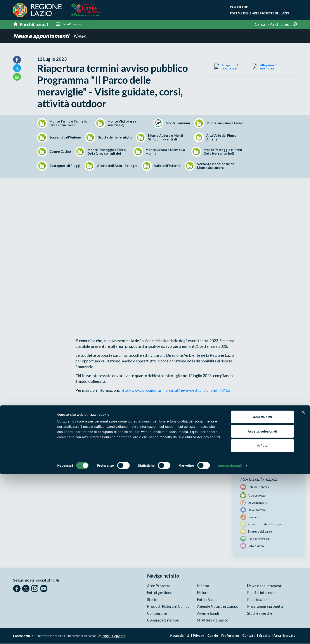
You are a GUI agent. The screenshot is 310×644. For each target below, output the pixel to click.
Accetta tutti (262, 587)
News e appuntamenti (43, 36)
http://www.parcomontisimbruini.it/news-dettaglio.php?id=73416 (177, 391)
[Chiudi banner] (303, 582)
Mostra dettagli (230, 635)
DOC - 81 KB (237, 67)
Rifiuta (262, 615)
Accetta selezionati (262, 601)
